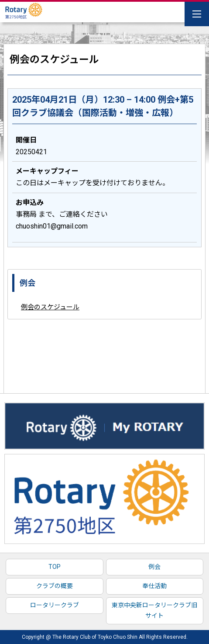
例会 (154, 567)
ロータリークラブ (55, 605)
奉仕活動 (154, 586)
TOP (55, 567)
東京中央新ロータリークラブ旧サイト (154, 610)
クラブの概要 (55, 586)
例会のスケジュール (50, 307)
